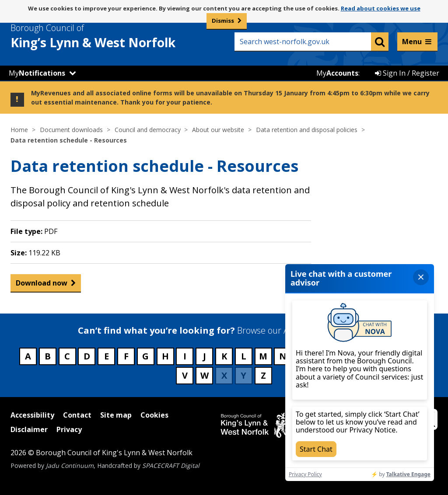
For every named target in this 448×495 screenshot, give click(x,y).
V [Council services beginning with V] (185, 375)
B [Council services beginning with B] (48, 356)
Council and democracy (148, 130)
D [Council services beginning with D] (87, 356)
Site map (116, 415)
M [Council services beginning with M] (263, 356)
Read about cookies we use (381, 8)
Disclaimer (29, 429)
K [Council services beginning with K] (224, 356)
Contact (77, 415)
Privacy (69, 429)
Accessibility (32, 415)
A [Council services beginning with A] (28, 356)
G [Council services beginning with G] (145, 356)
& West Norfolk (109, 36)
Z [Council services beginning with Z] (263, 375)
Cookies (154, 415)
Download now (42, 285)
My (37, 73)
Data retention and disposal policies (307, 130)
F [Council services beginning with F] (126, 356)
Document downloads (71, 130)
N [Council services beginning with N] (283, 356)
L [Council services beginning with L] (244, 356)
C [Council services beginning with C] (67, 356)
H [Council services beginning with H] (165, 356)
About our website (218, 130)
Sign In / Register (407, 73)
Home (19, 130)
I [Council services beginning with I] (185, 356)
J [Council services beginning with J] (205, 356)
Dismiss (223, 21)
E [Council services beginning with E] (107, 356)
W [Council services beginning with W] (205, 375)
